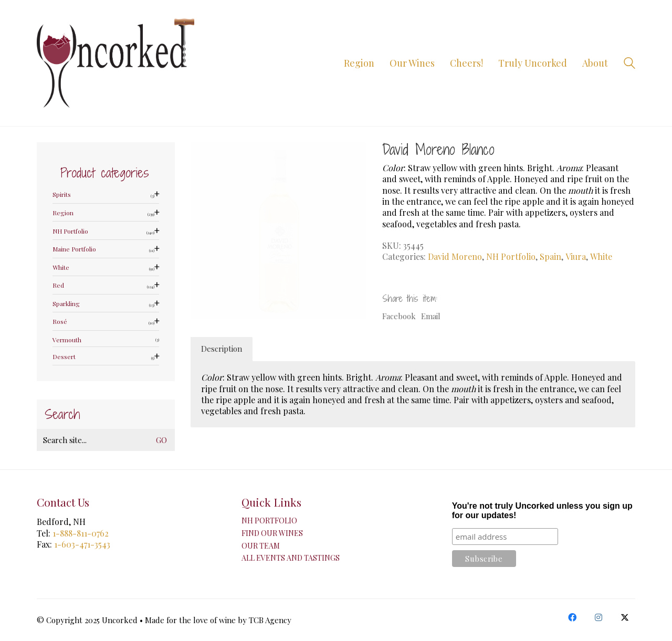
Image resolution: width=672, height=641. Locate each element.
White (601, 256)
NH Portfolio (511, 256)
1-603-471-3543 (82, 544)
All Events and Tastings (291, 558)
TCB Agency (270, 620)
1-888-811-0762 (81, 533)
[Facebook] (572, 617)
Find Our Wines (272, 533)
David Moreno (455, 256)
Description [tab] (222, 349)
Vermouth (67, 340)
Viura (576, 256)
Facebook (399, 316)
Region (63, 213)
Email (431, 316)
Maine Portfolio (74, 249)
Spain (550, 256)
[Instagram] (598, 617)
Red (58, 285)
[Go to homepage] (115, 63)
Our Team (261, 546)
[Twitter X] (625, 617)
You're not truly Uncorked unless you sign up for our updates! (542, 511)
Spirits (62, 195)
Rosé (60, 322)
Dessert (64, 357)
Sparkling (66, 304)
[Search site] (629, 64)
